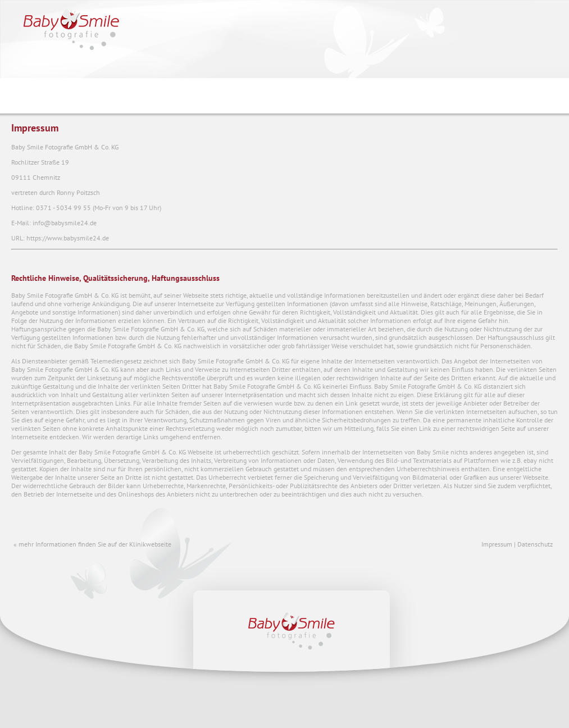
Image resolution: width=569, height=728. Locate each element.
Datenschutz (535, 544)
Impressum (497, 544)
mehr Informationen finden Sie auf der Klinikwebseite (95, 544)
